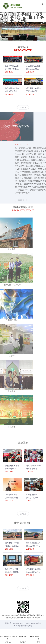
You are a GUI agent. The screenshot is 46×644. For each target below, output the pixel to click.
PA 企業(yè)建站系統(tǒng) (23, 626)
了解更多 (23, 109)
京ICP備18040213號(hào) (32, 618)
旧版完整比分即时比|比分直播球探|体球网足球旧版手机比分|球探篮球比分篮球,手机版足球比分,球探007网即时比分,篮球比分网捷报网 (23, 15)
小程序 (27, 623)
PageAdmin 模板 (36, 623)
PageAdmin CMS (19, 623)
